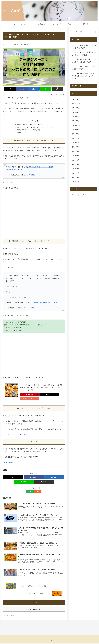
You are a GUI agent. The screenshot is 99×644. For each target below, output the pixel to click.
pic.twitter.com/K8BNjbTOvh (49, 303)
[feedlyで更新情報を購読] (32, 492)
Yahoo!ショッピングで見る (27, 399)
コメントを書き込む (34, 610)
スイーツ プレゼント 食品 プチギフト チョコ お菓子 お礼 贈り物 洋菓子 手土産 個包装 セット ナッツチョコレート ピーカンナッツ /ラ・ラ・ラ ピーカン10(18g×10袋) (41, 388)
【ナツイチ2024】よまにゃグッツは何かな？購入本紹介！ (84, 46)
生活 (5, 470)
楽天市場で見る (27, 395)
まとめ (19, 133)
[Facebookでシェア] (23, 89)
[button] (55, 89)
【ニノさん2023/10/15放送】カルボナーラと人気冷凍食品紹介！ (84, 54)
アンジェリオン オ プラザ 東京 (15, 435)
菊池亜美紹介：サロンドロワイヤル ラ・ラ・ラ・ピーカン (35, 127)
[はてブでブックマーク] (34, 89)
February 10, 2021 (29, 308)
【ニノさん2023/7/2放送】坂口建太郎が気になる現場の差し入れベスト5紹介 (84, 76)
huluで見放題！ (8, 462)
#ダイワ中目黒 (31, 167)
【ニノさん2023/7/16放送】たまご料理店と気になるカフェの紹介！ (84, 61)
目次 (31, 121)
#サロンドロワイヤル (32, 303)
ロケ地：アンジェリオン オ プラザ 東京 (28, 130)
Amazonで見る (43, 395)
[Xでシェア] (13, 89)
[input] (84, 32)
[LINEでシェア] (44, 89)
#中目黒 (51, 167)
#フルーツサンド (42, 167)
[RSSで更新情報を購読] (36, 492)
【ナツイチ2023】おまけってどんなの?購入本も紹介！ (84, 68)
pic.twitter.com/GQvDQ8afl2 (15, 170)
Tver (37, 452)
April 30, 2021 (30, 175)
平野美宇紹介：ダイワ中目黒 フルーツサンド (31, 125)
